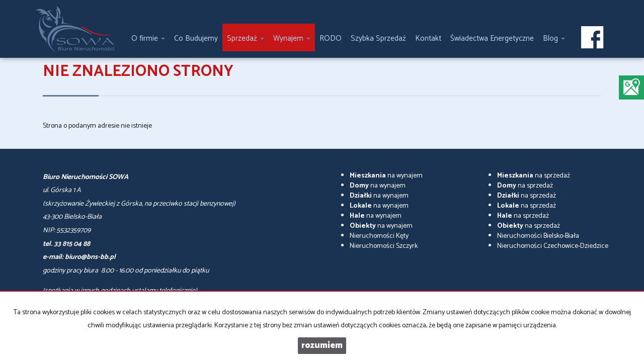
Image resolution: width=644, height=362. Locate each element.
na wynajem (386, 176)
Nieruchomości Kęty (379, 236)
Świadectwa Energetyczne (492, 38)
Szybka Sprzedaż (378, 38)
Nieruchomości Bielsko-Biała (538, 236)
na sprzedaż (534, 176)
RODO (331, 38)
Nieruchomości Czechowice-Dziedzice (553, 246)
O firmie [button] (148, 38)
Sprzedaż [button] (246, 38)
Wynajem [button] (292, 38)
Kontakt (428, 38)
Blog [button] (554, 38)
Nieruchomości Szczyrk (384, 246)
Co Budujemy (196, 38)
